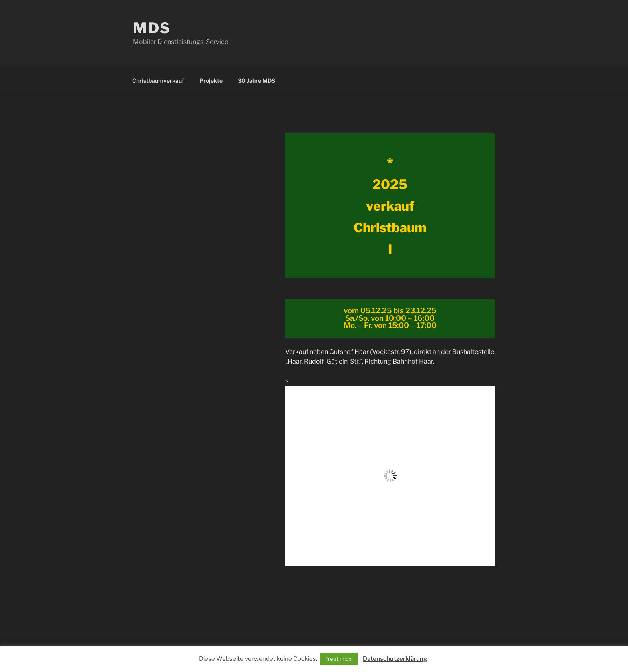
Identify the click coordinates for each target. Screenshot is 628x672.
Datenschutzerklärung (395, 659)
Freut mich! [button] (339, 659)
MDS (152, 28)
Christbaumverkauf (158, 81)
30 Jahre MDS (257, 81)
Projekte (211, 81)
